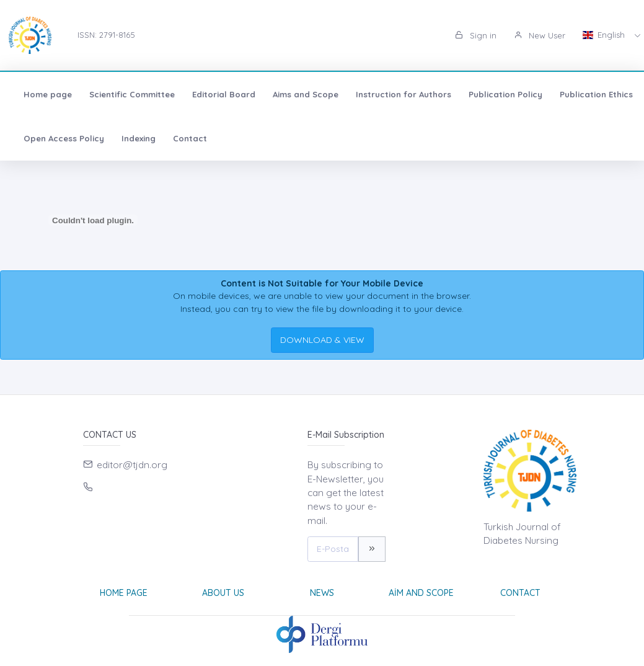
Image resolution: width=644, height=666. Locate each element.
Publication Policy (505, 94)
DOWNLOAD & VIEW (322, 340)
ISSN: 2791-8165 (106, 35)
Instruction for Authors (404, 94)
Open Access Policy (64, 138)
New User (540, 35)
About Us (223, 593)
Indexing (139, 138)
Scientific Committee (132, 94)
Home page (48, 94)
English (605, 35)
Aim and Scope (421, 593)
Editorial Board (224, 94)
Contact (190, 138)
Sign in (476, 35)
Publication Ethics (596, 94)
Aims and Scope (306, 94)
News (322, 593)
